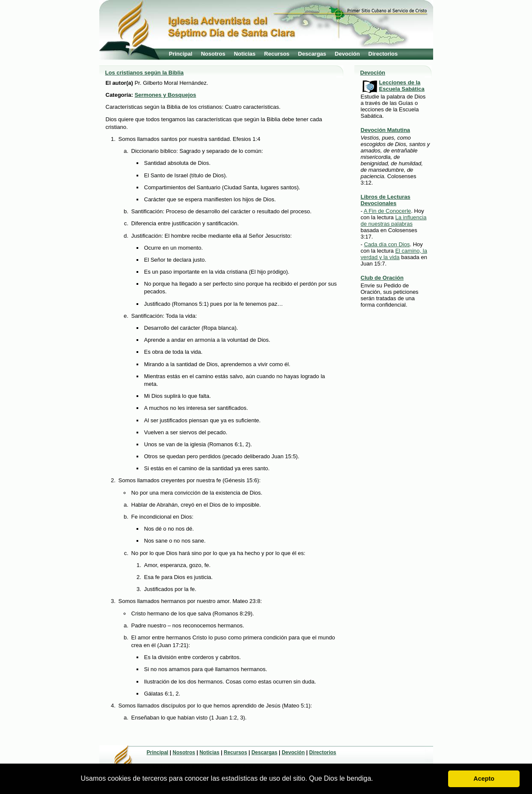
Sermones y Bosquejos (165, 95)
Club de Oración (382, 278)
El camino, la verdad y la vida (394, 254)
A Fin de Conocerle (388, 211)
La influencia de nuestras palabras (394, 221)
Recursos (277, 54)
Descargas (312, 54)
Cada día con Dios (387, 244)
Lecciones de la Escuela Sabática (402, 86)
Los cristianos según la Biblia (145, 73)
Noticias (245, 54)
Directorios (383, 54)
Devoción (347, 54)
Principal (181, 54)
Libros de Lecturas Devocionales (386, 200)
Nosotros (213, 54)
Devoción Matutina (386, 130)
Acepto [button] (484, 779)
